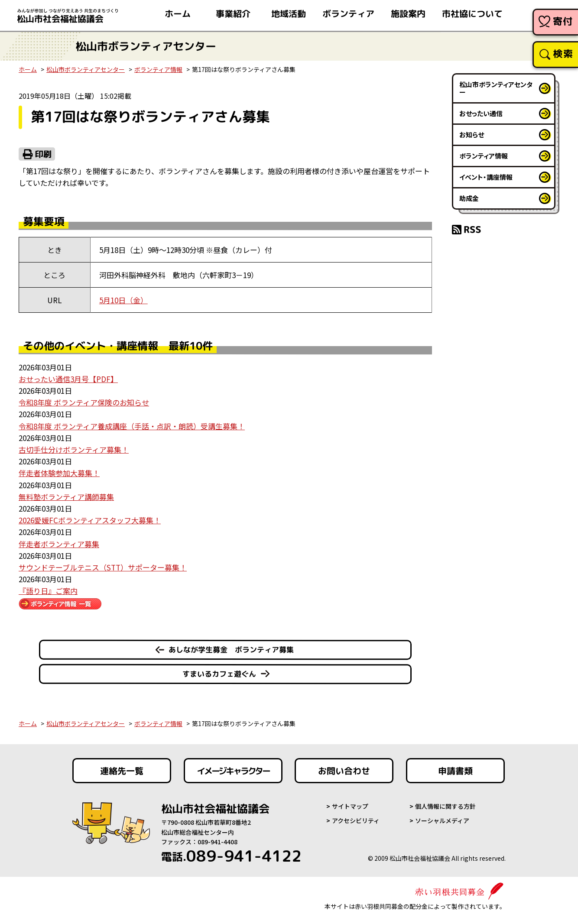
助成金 (469, 198)
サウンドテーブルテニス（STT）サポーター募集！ (103, 567)
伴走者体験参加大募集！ (59, 473)
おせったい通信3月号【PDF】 (68, 379)
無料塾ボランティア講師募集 (66, 497)
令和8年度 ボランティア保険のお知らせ (84, 402)
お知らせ (472, 135)
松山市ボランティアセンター (86, 69)
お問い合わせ (344, 771)
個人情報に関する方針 (445, 806)
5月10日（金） (123, 300)
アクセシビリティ (356, 820)
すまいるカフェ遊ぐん (219, 674)
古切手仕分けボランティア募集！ (74, 449)
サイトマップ (350, 806)
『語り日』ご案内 (48, 591)
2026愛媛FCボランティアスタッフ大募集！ (90, 520)
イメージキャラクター (233, 771)
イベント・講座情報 (486, 177)
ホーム (28, 69)
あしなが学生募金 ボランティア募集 (231, 650)
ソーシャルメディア (442, 820)
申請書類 (455, 771)
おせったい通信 (481, 113)
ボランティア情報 (158, 69)
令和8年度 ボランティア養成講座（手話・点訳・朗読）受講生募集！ (132, 426)
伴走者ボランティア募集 (59, 544)
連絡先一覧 (122, 771)
